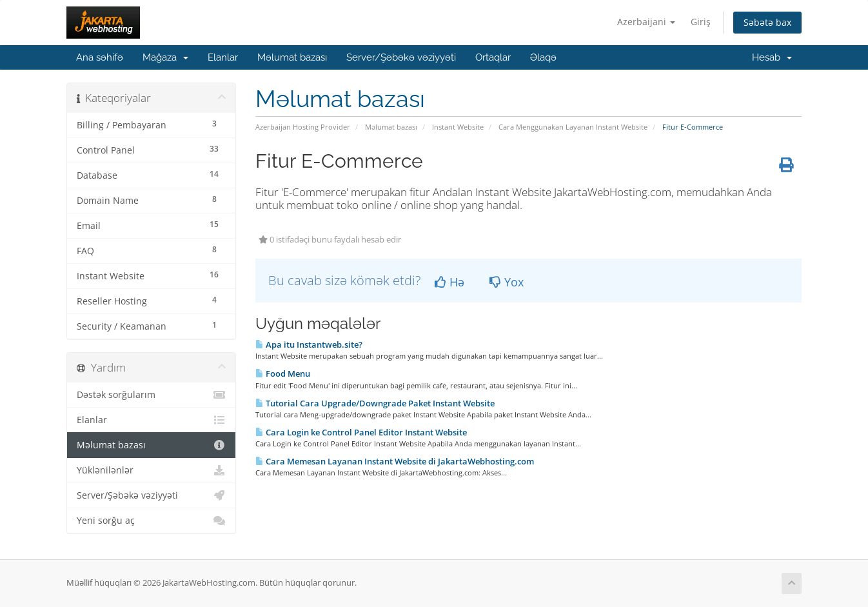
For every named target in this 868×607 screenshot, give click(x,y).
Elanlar (223, 57)
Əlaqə (543, 57)
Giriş (701, 22)
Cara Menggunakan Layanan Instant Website (573, 127)
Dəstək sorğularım (151, 395)
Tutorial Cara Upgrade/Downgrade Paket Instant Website (375, 403)
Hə (449, 282)
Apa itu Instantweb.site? (309, 344)
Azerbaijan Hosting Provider (303, 127)
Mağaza (165, 57)
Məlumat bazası (292, 57)
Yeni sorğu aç (151, 521)
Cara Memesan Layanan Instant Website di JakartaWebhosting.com (395, 461)
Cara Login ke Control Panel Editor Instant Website (361, 432)
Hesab (772, 57)
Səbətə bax (767, 22)
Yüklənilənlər (151, 470)
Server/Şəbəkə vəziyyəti (401, 57)
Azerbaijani (646, 22)
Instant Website (458, 127)
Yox (507, 282)
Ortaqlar (493, 57)
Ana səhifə (100, 57)
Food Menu (283, 373)
